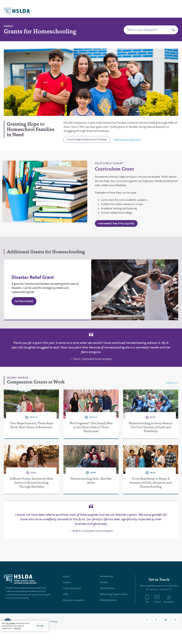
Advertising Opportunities (114, 594)
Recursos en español (74, 600)
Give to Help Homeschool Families (87, 139)
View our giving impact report (127, 139)
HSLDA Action (107, 588)
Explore (8, 26)
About (66, 576)
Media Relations (108, 600)
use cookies (10, 623)
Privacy (54, 621)
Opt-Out (17, 628)
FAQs (66, 594)
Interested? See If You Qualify (116, 223)
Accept (40, 626)
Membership (106, 576)
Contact (157, 599)
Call (147, 599)
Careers (67, 582)
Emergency (169, 599)
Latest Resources (72, 588)
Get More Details (24, 301)
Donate (104, 582)
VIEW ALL (171, 383)
